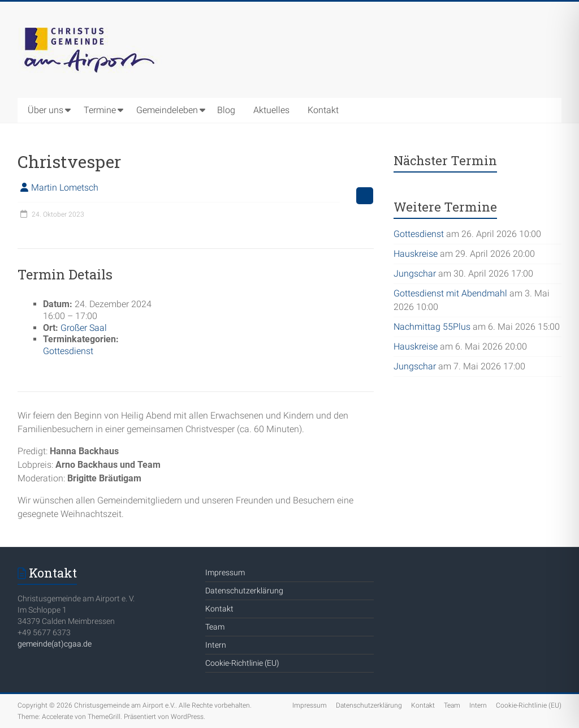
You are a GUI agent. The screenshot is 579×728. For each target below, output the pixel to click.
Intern (216, 645)
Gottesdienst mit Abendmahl (450, 293)
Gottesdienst (68, 351)
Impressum (225, 572)
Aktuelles (271, 110)
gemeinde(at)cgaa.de (55, 644)
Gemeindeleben (167, 110)
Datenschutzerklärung (244, 591)
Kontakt (323, 110)
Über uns (46, 110)
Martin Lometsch (65, 188)
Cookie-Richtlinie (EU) (242, 663)
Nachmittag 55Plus (432, 327)
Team (215, 627)
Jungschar (415, 273)
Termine (100, 110)
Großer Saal (84, 328)
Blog (226, 110)
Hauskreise (416, 254)
